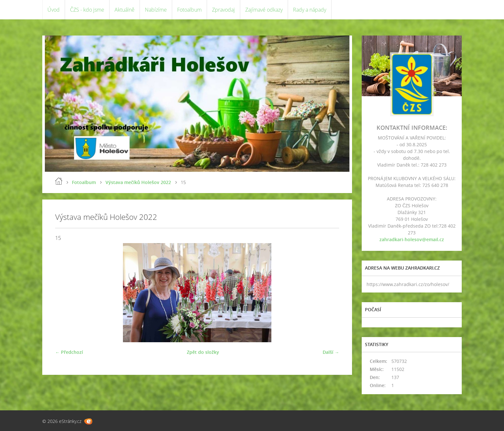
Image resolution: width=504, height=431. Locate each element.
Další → (331, 352)
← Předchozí (69, 352)
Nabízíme (156, 10)
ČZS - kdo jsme (87, 10)
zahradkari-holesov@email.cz (412, 239)
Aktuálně (125, 10)
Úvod (54, 10)
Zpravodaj (223, 10)
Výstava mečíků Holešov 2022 (138, 182)
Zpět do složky (203, 352)
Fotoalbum (189, 10)
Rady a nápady (310, 10)
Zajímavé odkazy (264, 10)
